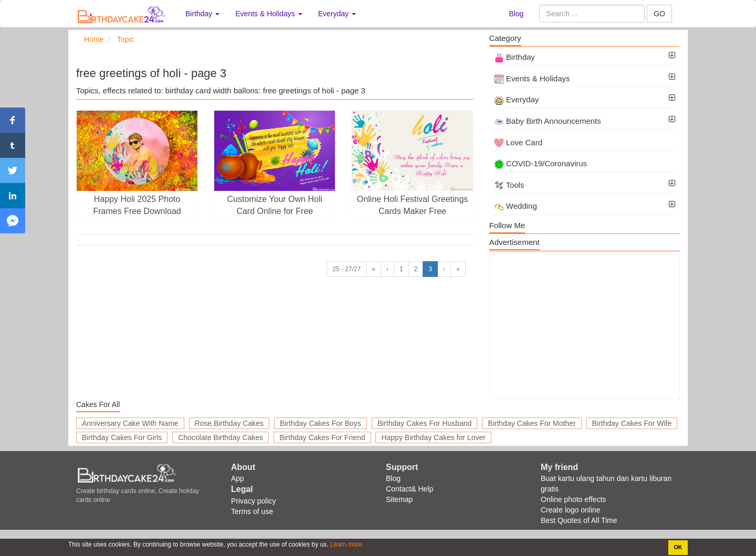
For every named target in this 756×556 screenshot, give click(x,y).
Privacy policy (254, 501)
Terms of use (252, 511)
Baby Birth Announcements (548, 121)
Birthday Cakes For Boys (321, 423)
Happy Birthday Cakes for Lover (433, 437)
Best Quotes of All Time (579, 520)
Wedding (516, 206)
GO (659, 14)
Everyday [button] (337, 14)
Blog (516, 14)
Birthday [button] (202, 14)
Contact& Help (409, 489)
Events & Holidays (532, 78)
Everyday (517, 99)
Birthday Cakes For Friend (322, 437)
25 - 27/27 (346, 269)
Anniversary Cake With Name (130, 423)
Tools (509, 185)
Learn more (346, 544)
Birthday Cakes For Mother (532, 423)
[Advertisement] (585, 325)
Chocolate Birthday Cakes (220, 437)
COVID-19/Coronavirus (540, 163)
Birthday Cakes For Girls (122, 437)
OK (678, 547)
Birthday (514, 57)
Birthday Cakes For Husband (425, 423)
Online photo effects (573, 499)
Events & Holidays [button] (269, 14)
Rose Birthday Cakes (229, 423)
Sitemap (399, 499)
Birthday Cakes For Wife (632, 423)
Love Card (518, 142)
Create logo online (571, 510)
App (238, 478)
